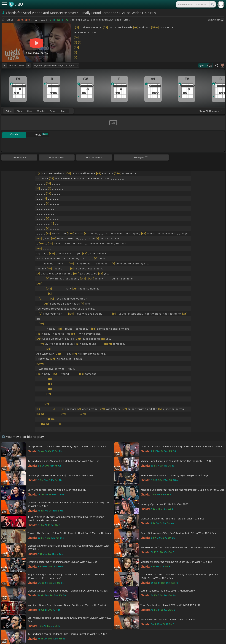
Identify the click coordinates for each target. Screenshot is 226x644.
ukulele (31, 111)
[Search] (212, 4)
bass (64, 111)
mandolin (42, 111)
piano (20, 111)
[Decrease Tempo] (4, 65)
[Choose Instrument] (71, 111)
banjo (53, 111)
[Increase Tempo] (28, 65)
